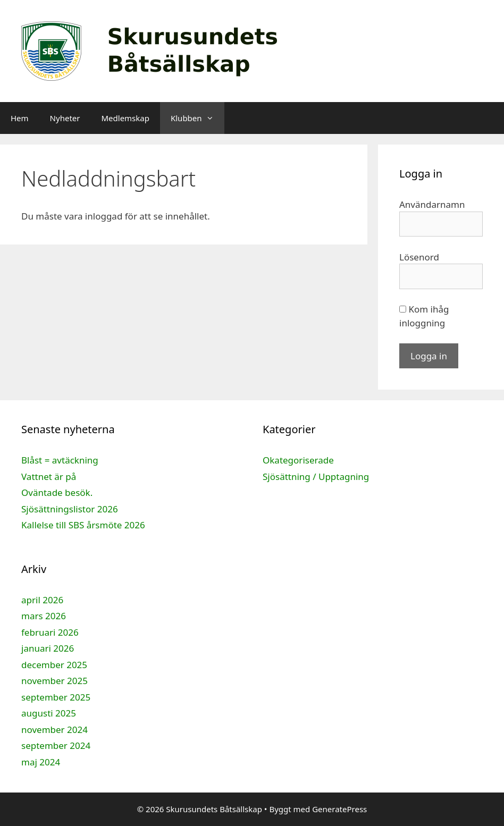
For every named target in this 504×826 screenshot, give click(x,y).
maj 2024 (41, 762)
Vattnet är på (49, 477)
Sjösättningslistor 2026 (70, 509)
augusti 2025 (49, 713)
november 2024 (54, 730)
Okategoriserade (298, 460)
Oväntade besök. (57, 492)
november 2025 (54, 681)
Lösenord (419, 257)
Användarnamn (432, 204)
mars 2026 (44, 616)
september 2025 (56, 697)
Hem (20, 118)
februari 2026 (50, 632)
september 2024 (56, 745)
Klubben (198, 118)
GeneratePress (339, 809)
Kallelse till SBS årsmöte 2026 (83, 525)
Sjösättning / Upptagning (316, 477)
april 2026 (42, 600)
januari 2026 (48, 648)
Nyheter (65, 118)
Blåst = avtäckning (60, 460)
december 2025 (54, 665)
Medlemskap (125, 118)
